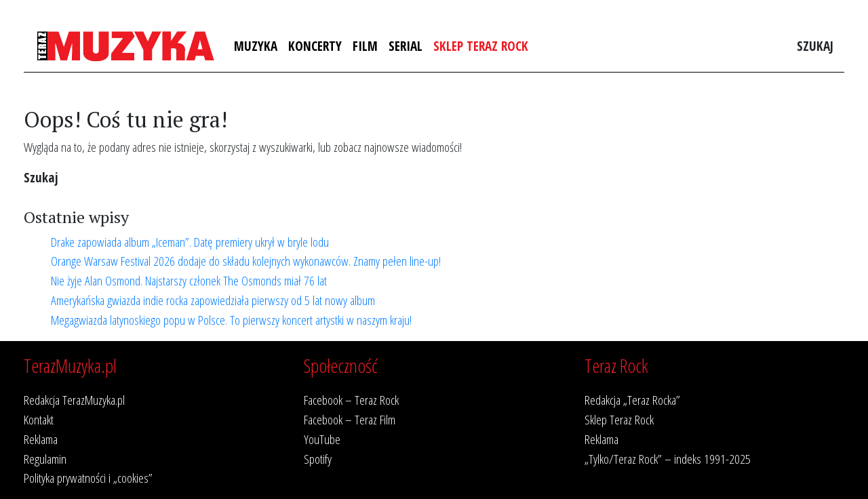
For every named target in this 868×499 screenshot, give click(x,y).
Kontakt (39, 419)
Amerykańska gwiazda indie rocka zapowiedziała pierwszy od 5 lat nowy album (213, 300)
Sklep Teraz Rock (481, 46)
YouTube (322, 439)
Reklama (41, 439)
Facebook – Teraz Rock (351, 400)
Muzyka (256, 46)
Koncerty (315, 46)
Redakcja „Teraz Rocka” (632, 400)
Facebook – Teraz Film (350, 419)
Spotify (318, 459)
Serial (406, 46)
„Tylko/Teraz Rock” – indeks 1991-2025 (668, 459)
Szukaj (815, 46)
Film (365, 46)
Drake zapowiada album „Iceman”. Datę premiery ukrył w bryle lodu (190, 242)
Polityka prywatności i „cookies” (88, 478)
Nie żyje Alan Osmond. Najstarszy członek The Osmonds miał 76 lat (189, 280)
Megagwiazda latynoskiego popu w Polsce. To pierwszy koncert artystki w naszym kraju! (231, 320)
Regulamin (45, 459)
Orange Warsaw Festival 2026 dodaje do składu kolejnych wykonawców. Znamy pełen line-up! (246, 261)
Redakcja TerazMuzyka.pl (74, 400)
